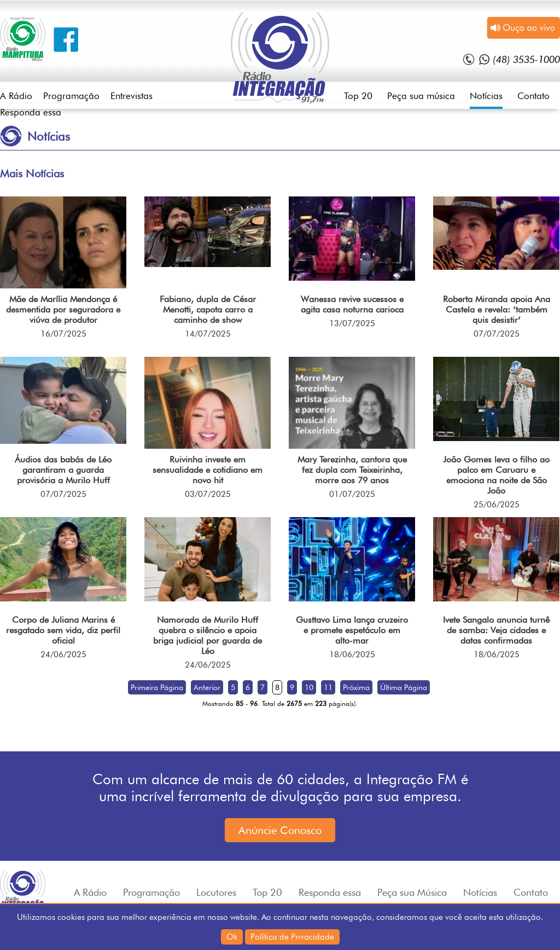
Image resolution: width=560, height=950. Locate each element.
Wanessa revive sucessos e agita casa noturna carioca (352, 304)
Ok (232, 937)
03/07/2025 (208, 494)
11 (328, 687)
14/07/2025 (208, 334)
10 (309, 687)
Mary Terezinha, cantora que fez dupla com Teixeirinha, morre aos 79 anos (352, 470)
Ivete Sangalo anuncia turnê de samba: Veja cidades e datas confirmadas (496, 630)
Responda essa (31, 112)
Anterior (207, 687)
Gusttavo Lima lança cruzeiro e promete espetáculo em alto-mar (352, 630)
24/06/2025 (63, 654)
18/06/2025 (352, 654)
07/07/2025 (497, 334)
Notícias (486, 96)
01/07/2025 (352, 494)
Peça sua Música (412, 892)
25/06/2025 (497, 505)
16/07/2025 (63, 334)
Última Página (404, 687)
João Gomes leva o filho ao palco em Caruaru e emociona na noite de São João (496, 475)
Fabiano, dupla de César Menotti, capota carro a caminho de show (208, 309)
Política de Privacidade (292, 937)
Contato (533, 96)
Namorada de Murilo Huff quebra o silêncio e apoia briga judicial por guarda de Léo (208, 635)
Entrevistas (132, 96)
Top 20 (358, 96)
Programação (71, 96)
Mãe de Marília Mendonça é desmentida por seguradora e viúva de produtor (63, 309)
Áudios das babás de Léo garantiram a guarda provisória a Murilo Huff (63, 470)
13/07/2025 (352, 323)
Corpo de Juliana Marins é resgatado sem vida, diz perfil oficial (63, 630)
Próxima (356, 687)
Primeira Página (157, 687)
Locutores (216, 892)
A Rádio (16, 96)
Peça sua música (421, 96)
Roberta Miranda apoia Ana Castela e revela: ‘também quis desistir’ (497, 309)
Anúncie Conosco (280, 830)
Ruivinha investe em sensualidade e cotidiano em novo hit (208, 470)
